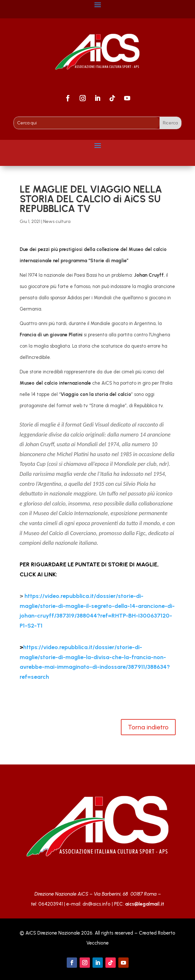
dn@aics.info (97, 904)
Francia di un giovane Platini (51, 335)
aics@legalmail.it (145, 904)
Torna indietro (148, 727)
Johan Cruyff (149, 275)
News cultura (57, 221)
